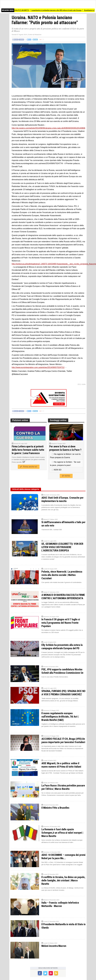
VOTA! (66, 476)
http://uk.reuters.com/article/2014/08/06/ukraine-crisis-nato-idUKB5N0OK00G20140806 (48, 128)
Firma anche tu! (29, 467)
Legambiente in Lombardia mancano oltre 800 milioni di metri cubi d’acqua (58, 10)
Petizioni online (20, 420)
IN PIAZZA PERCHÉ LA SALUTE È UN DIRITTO (16, 10)
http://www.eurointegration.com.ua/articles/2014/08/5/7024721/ (38, 367)
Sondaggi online (58, 420)
